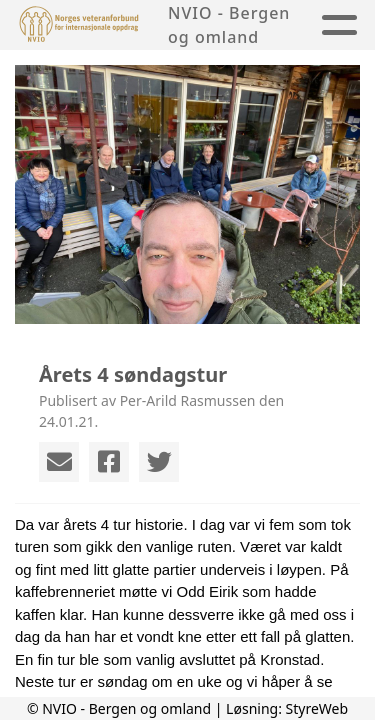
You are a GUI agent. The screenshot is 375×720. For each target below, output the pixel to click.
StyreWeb (317, 708)
